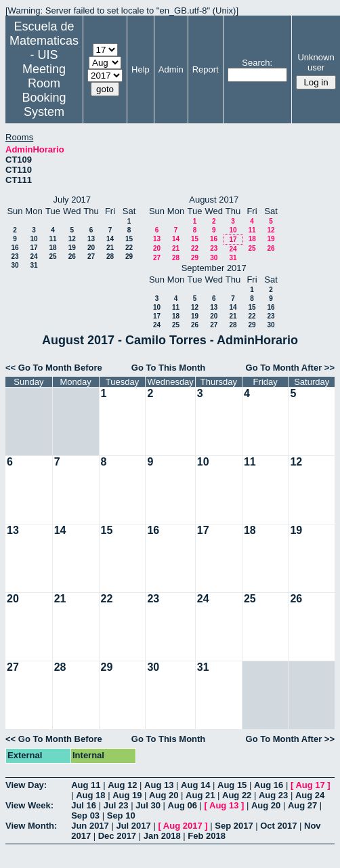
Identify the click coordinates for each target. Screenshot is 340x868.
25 (52, 256)
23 (15, 256)
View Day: (26, 785)
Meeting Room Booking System (44, 90)
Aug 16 (269, 785)
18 (52, 248)
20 (91, 248)
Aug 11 (86, 785)
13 (91, 239)
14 (110, 239)
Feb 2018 (207, 836)
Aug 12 (122, 785)
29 (129, 256)
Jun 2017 (90, 826)
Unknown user (316, 62)
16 (15, 248)
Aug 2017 (183, 826)
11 (52, 239)
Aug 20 (164, 795)
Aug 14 (195, 785)
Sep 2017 (234, 826)
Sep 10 (121, 815)
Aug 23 (273, 795)
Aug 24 (310, 795)
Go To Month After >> (290, 368)
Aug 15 (232, 785)
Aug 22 (237, 795)
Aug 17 (310, 785)
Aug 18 (90, 795)
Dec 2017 (117, 836)
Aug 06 (183, 805)
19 (72, 248)
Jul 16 (84, 805)
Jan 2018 (162, 836)
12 (72, 239)
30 (15, 265)
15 (129, 239)
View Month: (31, 826)
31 (34, 265)
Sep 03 (85, 815)
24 (34, 256)
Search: (257, 63)
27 (91, 256)
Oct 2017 (278, 826)
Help (141, 69)
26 (72, 256)
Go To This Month (169, 368)
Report (206, 69)
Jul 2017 (133, 826)
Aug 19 (127, 795)
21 (110, 248)
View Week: (29, 805)
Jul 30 (148, 805)
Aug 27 (302, 805)
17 (34, 248)
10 (34, 239)
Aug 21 (200, 795)
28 (110, 256)
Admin (171, 69)
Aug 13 (159, 785)
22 (129, 248)
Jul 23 (116, 805)
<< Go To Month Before (54, 368)
